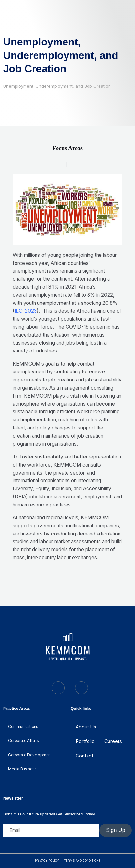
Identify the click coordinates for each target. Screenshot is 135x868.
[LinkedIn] (81, 688)
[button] (67, 164)
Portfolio (85, 741)
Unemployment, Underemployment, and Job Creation (61, 55)
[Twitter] (58, 688)
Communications (23, 726)
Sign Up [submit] (116, 830)
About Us (86, 727)
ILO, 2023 (26, 311)
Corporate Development (30, 755)
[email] (51, 830)
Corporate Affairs (23, 741)
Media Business (22, 769)
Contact (84, 756)
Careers (113, 741)
